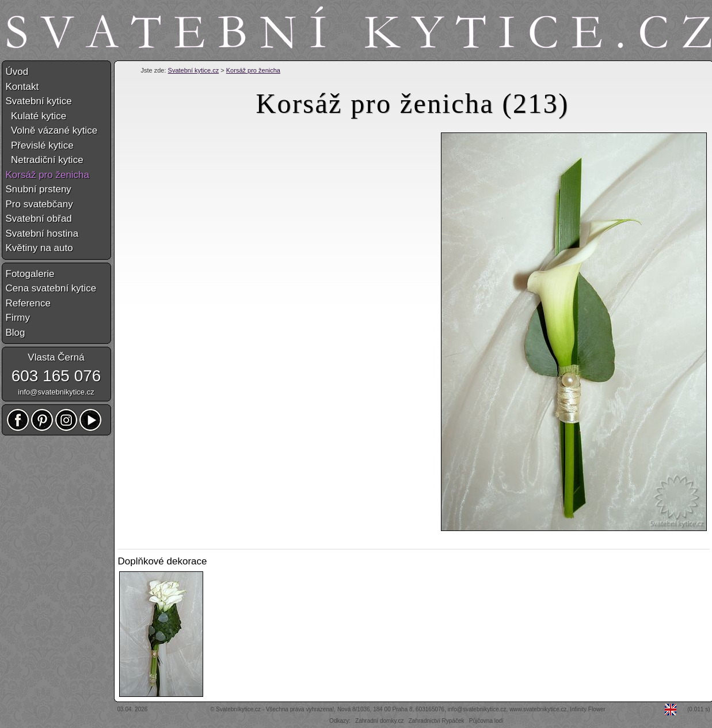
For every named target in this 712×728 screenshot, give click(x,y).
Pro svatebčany (39, 204)
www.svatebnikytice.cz (538, 709)
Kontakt (22, 87)
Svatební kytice (39, 101)
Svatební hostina (42, 234)
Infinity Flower (588, 709)
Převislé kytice (40, 145)
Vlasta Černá (56, 357)
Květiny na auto (39, 248)
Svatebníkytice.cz (238, 709)
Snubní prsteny (39, 189)
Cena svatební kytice (51, 288)
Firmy (18, 318)
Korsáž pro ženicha (253, 70)
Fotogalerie (30, 274)
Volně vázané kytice (52, 130)
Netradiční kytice (45, 160)
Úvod (17, 72)
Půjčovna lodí (486, 721)
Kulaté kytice (36, 116)
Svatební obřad (39, 219)
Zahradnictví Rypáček (437, 721)
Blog (16, 333)
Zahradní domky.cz (379, 721)
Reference (28, 303)
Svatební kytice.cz (194, 70)
